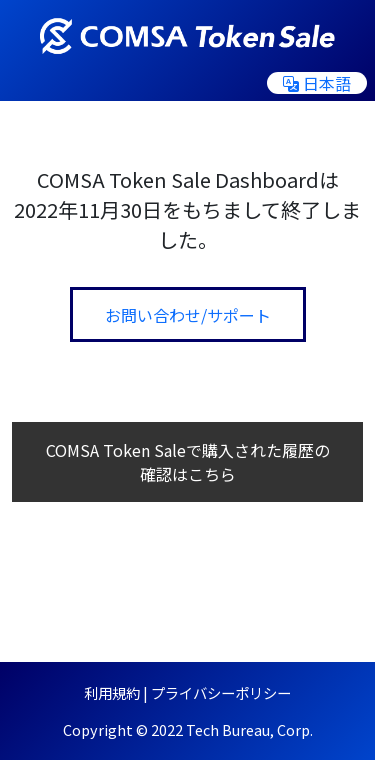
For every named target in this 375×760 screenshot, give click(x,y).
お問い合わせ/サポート (188, 315)
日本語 (317, 83)
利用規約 (112, 692)
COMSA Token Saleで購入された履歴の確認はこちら (188, 462)
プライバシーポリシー (221, 692)
